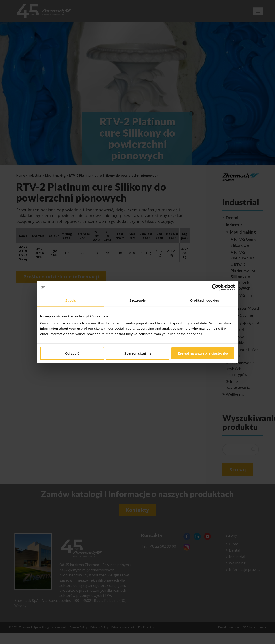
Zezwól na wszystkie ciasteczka (203, 353)
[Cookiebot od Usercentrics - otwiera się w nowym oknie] (215, 287)
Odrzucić (72, 353)
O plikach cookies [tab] (204, 300)
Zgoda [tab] (70, 300)
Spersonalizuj (138, 353)
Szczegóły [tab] (137, 300)
